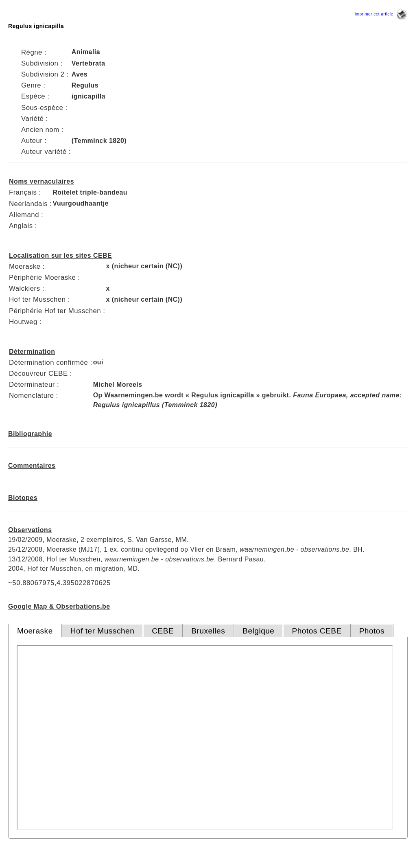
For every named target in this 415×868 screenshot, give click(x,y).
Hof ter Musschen (103, 631)
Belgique (258, 631)
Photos (372, 631)
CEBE (163, 631)
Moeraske (35, 631)
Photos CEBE (317, 631)
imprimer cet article (381, 14)
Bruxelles (208, 631)
